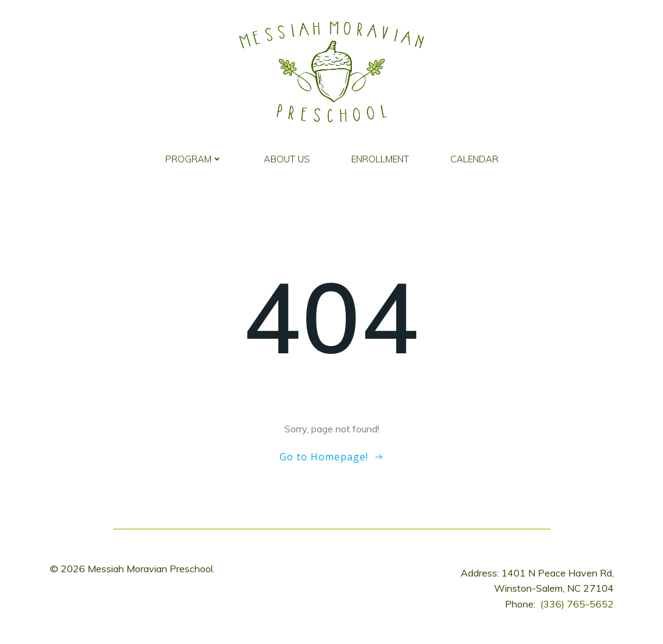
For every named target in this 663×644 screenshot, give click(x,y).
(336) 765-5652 (577, 604)
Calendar (474, 159)
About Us (287, 159)
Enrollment (380, 159)
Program (194, 159)
